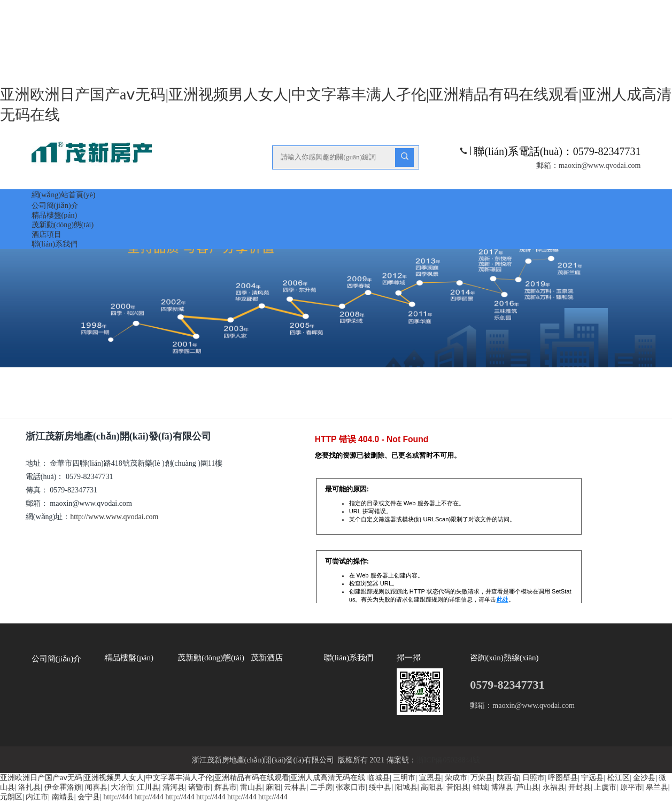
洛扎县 (29, 787)
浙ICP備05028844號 (449, 760)
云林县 (295, 787)
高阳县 (432, 787)
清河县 (174, 787)
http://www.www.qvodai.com (115, 517)
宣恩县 (430, 778)
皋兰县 (657, 787)
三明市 (404, 778)
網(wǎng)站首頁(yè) (64, 195)
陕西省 (508, 778)
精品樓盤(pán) (55, 215)
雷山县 (251, 787)
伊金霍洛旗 (63, 787)
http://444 (118, 797)
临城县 (379, 778)
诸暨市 (199, 787)
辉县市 (226, 787)
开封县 (580, 787)
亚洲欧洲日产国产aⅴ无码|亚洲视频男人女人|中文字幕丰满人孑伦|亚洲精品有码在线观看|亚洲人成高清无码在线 (183, 778)
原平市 (631, 787)
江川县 (148, 787)
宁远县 (592, 778)
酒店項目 (47, 234)
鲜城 (480, 787)
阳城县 (406, 787)
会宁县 (89, 797)
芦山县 (528, 787)
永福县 (554, 787)
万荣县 (482, 778)
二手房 (321, 787)
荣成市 (456, 778)
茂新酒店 (267, 658)
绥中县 (380, 787)
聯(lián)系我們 (55, 244)
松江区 (619, 778)
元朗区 (11, 797)
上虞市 (605, 787)
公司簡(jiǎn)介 (55, 206)
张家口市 (351, 787)
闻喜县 (96, 787)
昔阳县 (458, 787)
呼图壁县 (563, 778)
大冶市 (122, 787)
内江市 (37, 797)
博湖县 (502, 787)
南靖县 (63, 797)
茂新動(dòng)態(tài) (63, 225)
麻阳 (273, 787)
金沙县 (644, 778)
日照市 (534, 778)
